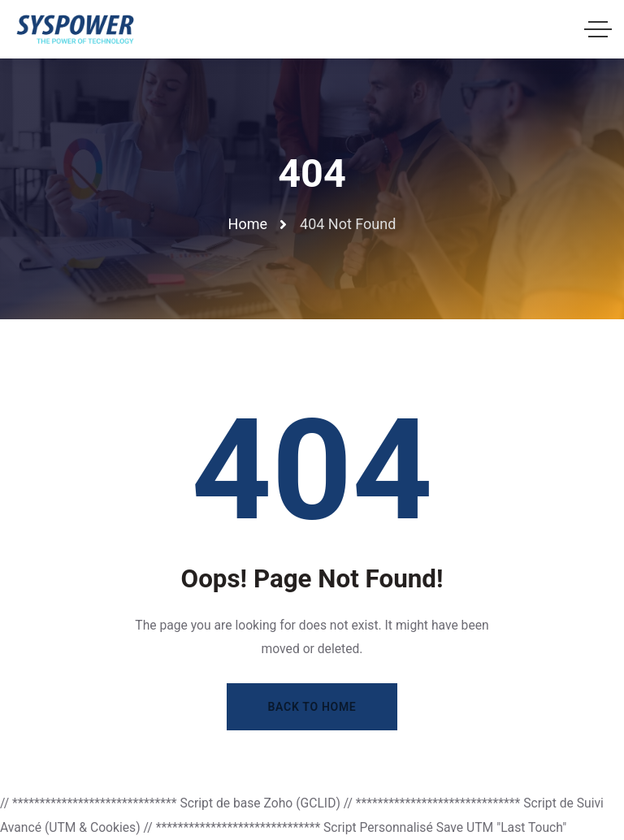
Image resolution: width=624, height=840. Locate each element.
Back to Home (312, 707)
